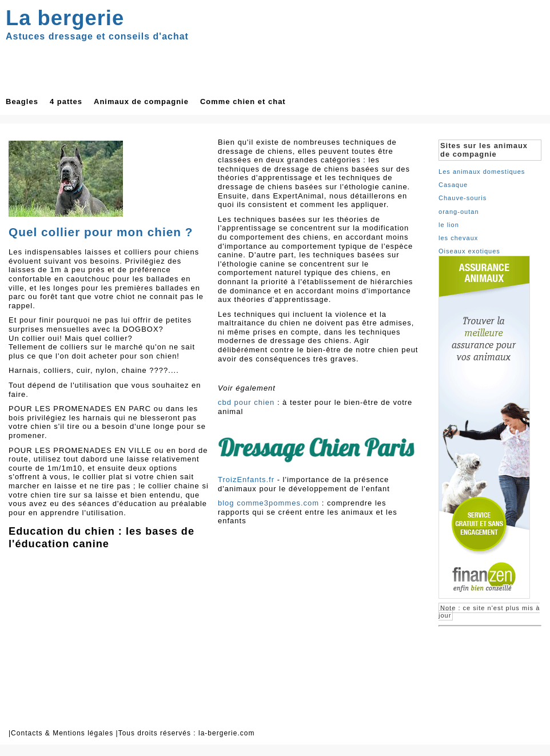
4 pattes (66, 102)
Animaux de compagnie (141, 102)
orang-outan (459, 212)
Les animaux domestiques (482, 172)
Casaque (453, 185)
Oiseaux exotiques (469, 251)
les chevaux (458, 238)
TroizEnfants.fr (246, 480)
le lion (449, 225)
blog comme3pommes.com (268, 503)
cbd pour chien (246, 402)
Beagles (22, 102)
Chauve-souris (463, 198)
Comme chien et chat (243, 102)
